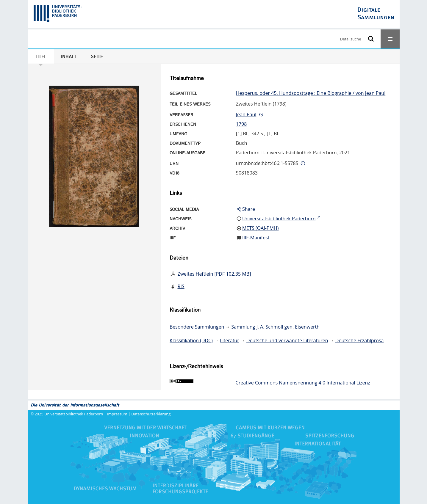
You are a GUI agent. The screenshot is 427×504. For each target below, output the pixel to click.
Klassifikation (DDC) (191, 340)
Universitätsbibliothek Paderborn (74, 414)
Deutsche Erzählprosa (360, 340)
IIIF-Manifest (256, 238)
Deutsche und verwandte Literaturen (287, 340)
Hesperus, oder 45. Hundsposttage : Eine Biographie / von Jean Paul (311, 93)
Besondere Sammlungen (197, 327)
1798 (241, 124)
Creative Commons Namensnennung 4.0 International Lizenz (303, 383)
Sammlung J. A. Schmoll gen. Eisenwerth (276, 327)
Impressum (117, 414)
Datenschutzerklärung (151, 414)
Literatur (230, 340)
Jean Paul (246, 114)
